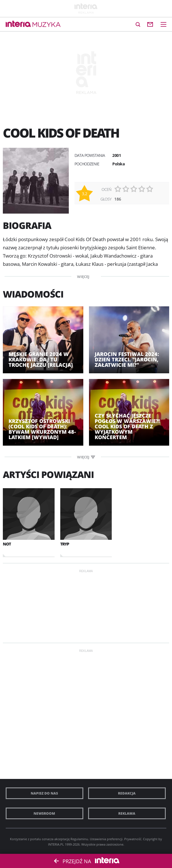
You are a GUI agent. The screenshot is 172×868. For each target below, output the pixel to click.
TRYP (65, 544)
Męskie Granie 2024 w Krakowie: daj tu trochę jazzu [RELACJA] (41, 360)
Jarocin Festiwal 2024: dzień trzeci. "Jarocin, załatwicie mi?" (127, 360)
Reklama (127, 813)
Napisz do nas (44, 793)
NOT (7, 544)
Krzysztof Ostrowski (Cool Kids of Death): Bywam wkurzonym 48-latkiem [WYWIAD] (42, 429)
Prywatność (133, 839)
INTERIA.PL (56, 844)
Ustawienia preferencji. (107, 839)
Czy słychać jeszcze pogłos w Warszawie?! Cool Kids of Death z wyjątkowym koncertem (127, 426)
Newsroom (44, 813)
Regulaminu (79, 839)
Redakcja (127, 793)
